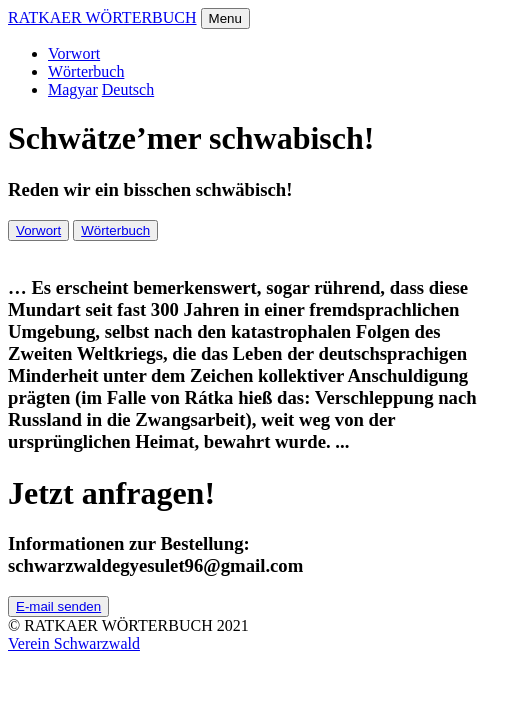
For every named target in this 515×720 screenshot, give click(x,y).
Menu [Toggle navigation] (225, 18)
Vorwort (74, 53)
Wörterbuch (86, 71)
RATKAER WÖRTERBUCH (102, 17)
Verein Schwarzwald (74, 643)
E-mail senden (58, 606)
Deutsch (128, 89)
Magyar (73, 89)
